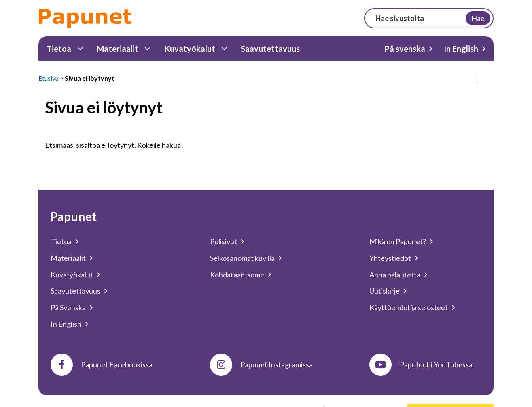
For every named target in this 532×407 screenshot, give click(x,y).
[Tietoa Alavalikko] (80, 49)
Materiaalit (118, 49)
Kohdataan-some (237, 275)
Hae (478, 18)
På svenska (405, 49)
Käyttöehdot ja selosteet (409, 307)
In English (461, 49)
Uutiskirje (385, 291)
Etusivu (49, 78)
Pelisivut (224, 241)
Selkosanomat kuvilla (242, 258)
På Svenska (68, 307)
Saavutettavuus (270, 49)
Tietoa (59, 49)
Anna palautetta (395, 275)
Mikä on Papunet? (398, 241)
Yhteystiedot (390, 258)
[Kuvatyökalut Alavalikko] (224, 49)
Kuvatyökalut (190, 49)
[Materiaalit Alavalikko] (147, 49)
